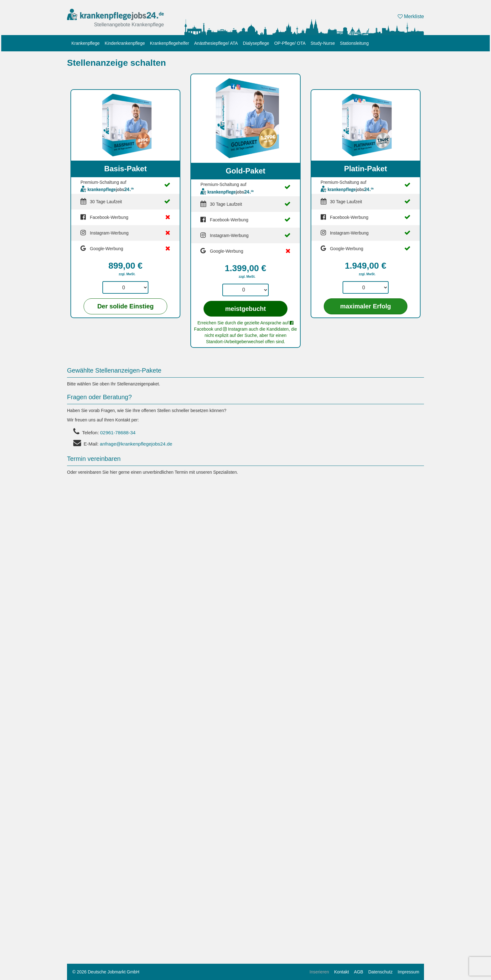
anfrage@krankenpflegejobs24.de (136, 444)
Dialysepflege (256, 43)
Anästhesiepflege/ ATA (216, 43)
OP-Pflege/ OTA (290, 43)
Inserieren (319, 972)
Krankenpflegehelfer (170, 43)
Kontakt (341, 972)
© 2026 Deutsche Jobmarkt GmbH (106, 972)
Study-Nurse (323, 43)
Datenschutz (380, 972)
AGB (359, 972)
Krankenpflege (85, 43)
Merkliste (411, 16)
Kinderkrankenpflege (125, 43)
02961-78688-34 (118, 433)
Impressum (408, 972)
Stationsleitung (354, 43)
